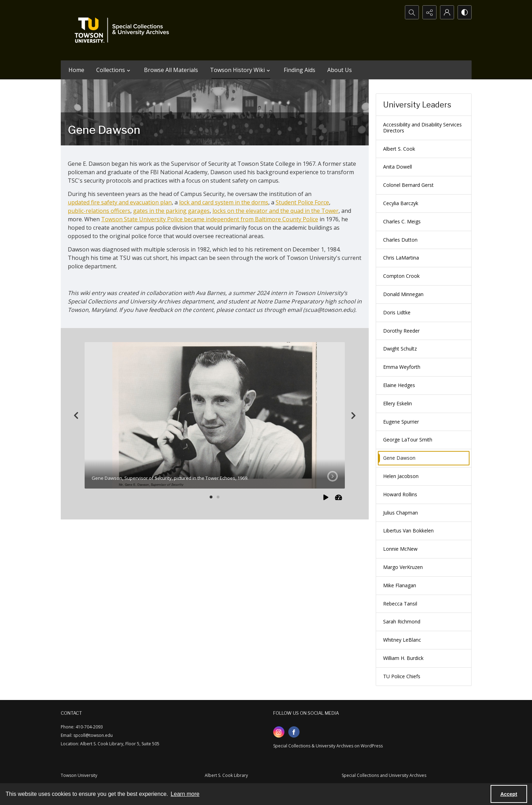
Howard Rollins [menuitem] (400, 494)
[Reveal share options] (429, 12)
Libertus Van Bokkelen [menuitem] (408, 531)
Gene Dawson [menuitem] (399, 458)
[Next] (353, 415)
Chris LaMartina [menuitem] (401, 258)
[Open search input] (412, 12)
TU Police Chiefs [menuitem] (402, 676)
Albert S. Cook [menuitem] (399, 149)
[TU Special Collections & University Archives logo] (124, 30)
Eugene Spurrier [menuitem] (401, 422)
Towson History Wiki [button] (241, 70)
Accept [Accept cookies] (509, 794)
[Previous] (76, 415)
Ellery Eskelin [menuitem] (398, 403)
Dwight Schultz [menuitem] (400, 349)
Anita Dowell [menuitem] (398, 167)
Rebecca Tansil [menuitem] (400, 604)
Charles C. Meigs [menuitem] (402, 221)
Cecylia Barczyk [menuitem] (401, 203)
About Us (340, 70)
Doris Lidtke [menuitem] (397, 312)
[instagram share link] (279, 732)
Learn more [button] (185, 794)
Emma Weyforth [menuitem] (402, 367)
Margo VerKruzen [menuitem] (403, 567)
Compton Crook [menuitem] (401, 276)
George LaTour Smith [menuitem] (408, 440)
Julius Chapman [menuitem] (400, 513)
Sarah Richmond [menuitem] (402, 621)
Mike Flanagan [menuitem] (400, 585)
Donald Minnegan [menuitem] (403, 294)
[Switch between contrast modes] (465, 12)
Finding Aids (300, 70)
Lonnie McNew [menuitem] (400, 549)
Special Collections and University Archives (384, 775)
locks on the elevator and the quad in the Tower (275, 211)
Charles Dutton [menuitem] (400, 240)
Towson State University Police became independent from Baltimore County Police (210, 219)
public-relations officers (99, 211)
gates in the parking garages (171, 211)
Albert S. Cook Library (226, 775)
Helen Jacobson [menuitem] (401, 476)
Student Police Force (302, 202)
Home (76, 70)
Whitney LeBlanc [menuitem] (402, 640)
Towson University (79, 775)
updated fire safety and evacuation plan (120, 202)
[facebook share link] (294, 732)
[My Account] (447, 12)
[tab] (215, 415)
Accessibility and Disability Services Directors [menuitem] (422, 127)
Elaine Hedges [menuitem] (399, 385)
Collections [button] (114, 70)
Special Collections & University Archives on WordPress (328, 746)
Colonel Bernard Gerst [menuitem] (408, 185)
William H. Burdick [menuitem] (403, 658)
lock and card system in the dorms (224, 202)
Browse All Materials (171, 70)
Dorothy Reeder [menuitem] (401, 331)
